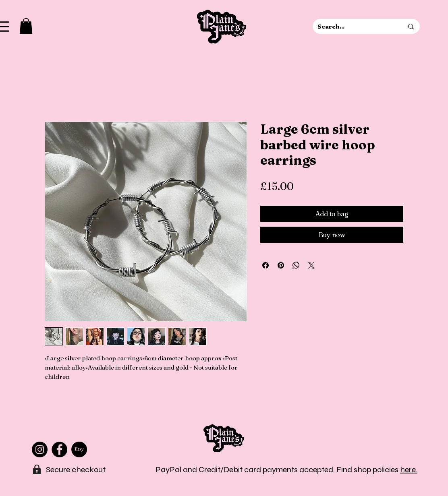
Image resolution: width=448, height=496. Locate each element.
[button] (26, 26)
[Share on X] (311, 265)
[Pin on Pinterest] (281, 265)
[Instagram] (40, 449)
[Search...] (354, 26)
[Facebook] (59, 449)
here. (409, 470)
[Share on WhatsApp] (296, 265)
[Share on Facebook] (265, 265)
